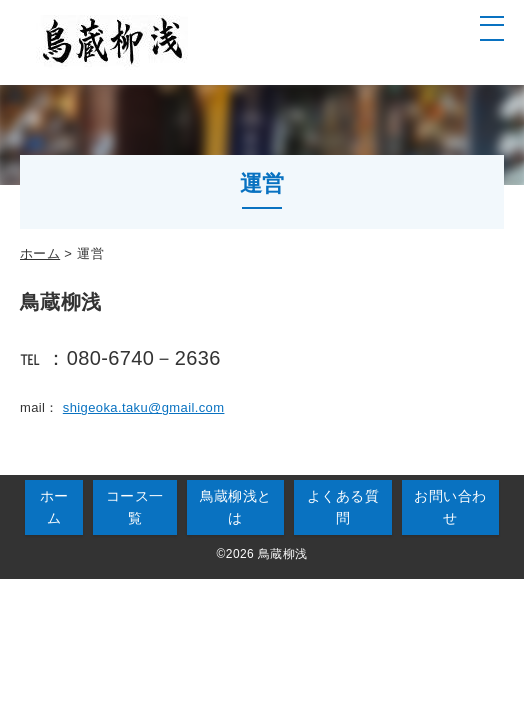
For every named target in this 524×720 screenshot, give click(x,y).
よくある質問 (343, 507)
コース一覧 (135, 507)
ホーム (40, 253)
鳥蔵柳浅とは (236, 507)
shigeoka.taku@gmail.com (144, 407)
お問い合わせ (450, 507)
